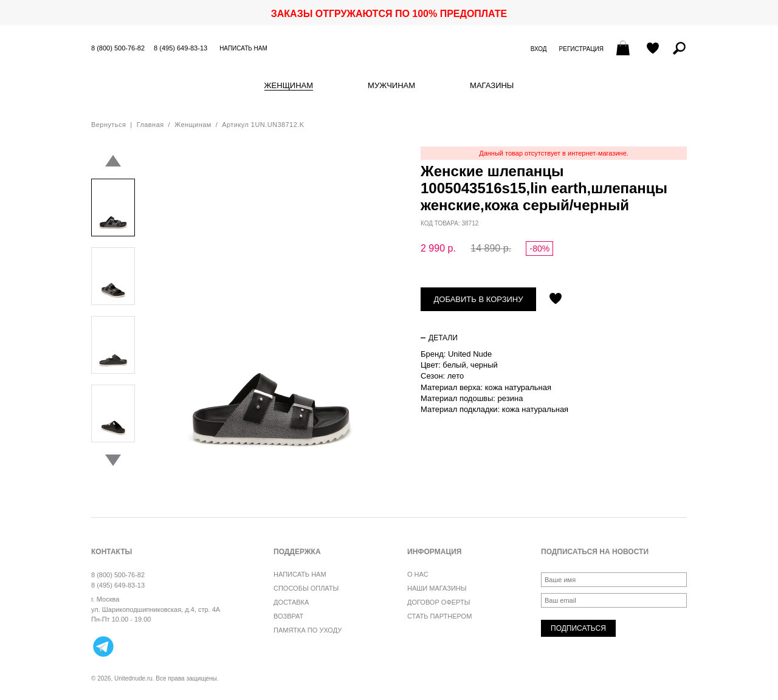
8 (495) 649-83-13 (181, 48)
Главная (150, 125)
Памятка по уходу (308, 630)
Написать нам (243, 48)
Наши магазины (437, 588)
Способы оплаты (306, 588)
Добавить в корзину (479, 299)
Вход (539, 49)
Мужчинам (391, 86)
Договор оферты (439, 602)
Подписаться (578, 628)
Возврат (288, 616)
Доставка (291, 602)
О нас (418, 574)
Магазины (492, 86)
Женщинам (289, 86)
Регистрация (581, 49)
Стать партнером (439, 616)
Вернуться (108, 125)
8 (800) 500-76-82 (118, 48)
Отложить (556, 300)
